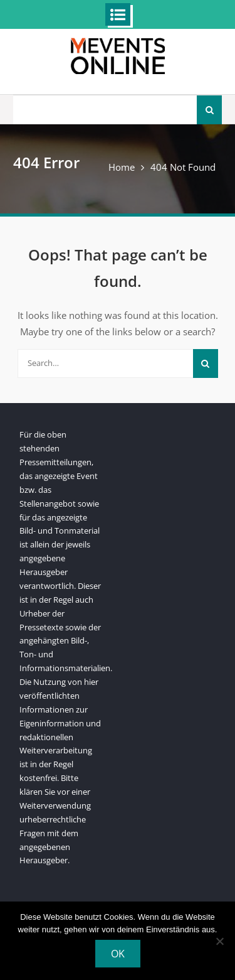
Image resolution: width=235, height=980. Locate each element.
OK (118, 954)
